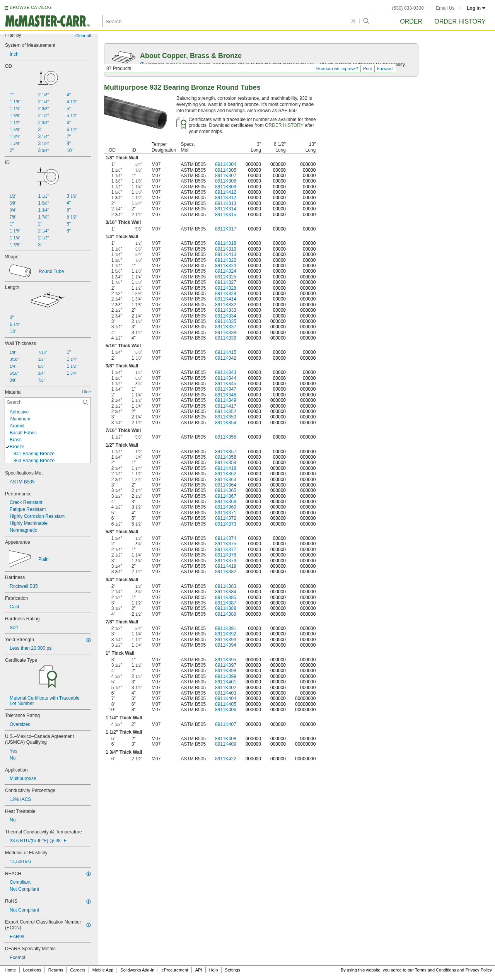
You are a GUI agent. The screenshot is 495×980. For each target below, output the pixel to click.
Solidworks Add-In (137, 970)
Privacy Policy (479, 970)
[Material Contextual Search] (48, 402)
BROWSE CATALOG (31, 7)
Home (10, 970)
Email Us (445, 8)
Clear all (83, 36)
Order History (460, 21)
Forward (385, 68)
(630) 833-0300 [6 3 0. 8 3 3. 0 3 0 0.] (408, 8)
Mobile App (103, 970)
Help (214, 970)
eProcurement (175, 970)
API (199, 970)
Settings (232, 970)
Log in (476, 8)
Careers (78, 970)
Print (368, 68)
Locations (32, 970)
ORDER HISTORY (284, 125)
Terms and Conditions (435, 970)
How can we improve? (337, 68)
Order (411, 21)
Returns (56, 970)
